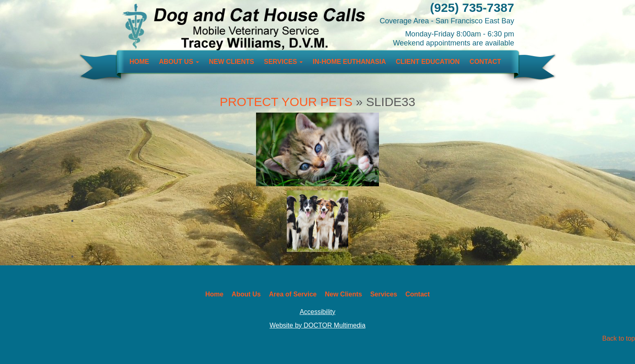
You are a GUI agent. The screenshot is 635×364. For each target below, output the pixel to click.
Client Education (428, 62)
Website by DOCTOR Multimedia (317, 325)
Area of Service (293, 294)
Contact (485, 62)
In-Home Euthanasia (349, 62)
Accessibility (317, 312)
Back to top (619, 338)
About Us (179, 62)
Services (283, 62)
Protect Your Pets (286, 102)
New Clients (231, 62)
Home (139, 62)
